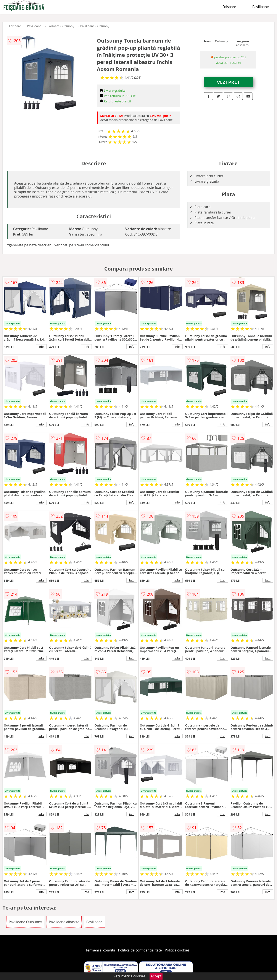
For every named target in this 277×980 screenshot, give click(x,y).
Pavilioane (261, 7)
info (41, 347)
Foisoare (229, 7)
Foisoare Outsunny (61, 26)
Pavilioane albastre (64, 922)
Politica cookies (177, 950)
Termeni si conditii (100, 950)
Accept (156, 976)
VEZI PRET (228, 82)
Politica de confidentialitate (140, 950)
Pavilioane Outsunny (95, 26)
